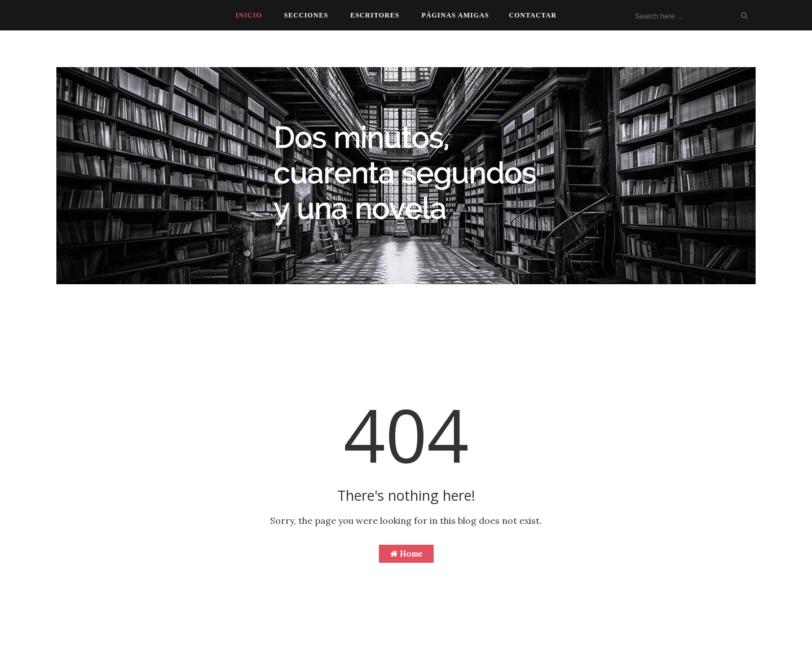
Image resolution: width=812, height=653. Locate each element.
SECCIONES (306, 15)
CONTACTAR (533, 15)
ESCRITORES (375, 15)
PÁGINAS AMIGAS (455, 15)
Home (406, 554)
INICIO (249, 15)
